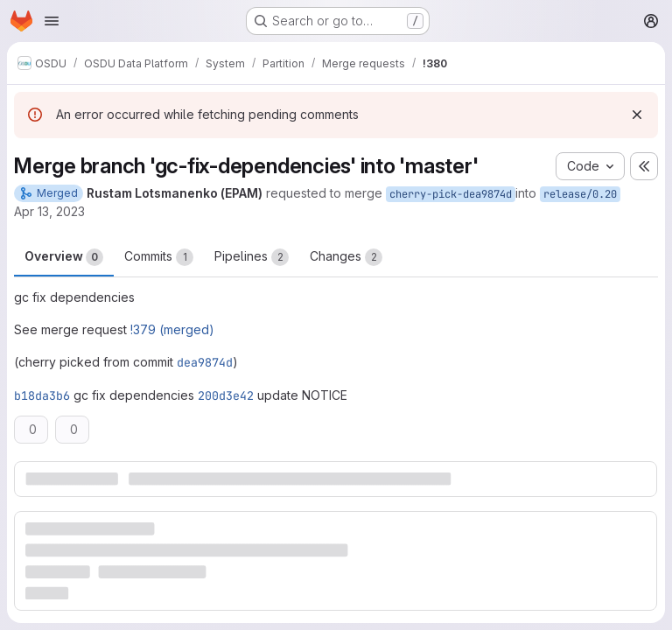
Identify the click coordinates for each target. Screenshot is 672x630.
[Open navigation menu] (52, 21)
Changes (346, 257)
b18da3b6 (42, 395)
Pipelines (252, 257)
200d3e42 (226, 395)
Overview (64, 257)
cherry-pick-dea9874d (451, 194)
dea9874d (205, 362)
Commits (159, 257)
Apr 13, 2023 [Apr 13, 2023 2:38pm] (49, 211)
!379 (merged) (172, 329)
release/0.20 (580, 194)
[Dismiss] (637, 115)
